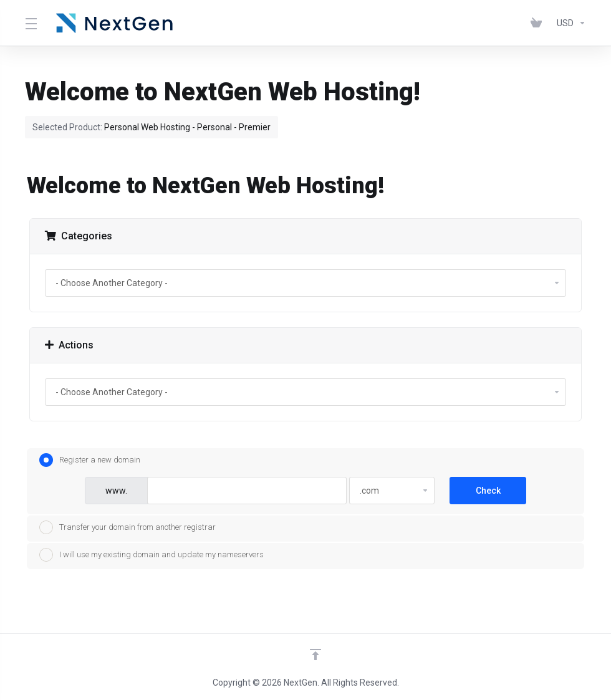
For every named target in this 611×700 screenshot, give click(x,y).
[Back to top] (315, 654)
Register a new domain (90, 460)
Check (488, 491)
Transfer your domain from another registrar (127, 527)
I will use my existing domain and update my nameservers (152, 555)
